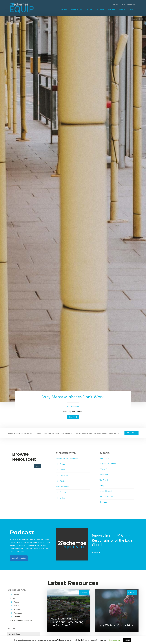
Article (63, 464)
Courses (116, 5)
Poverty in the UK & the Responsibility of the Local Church (113, 541)
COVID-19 (103, 469)
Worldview (104, 475)
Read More (73, 417)
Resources (76, 10)
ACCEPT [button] (127, 640)
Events (112, 10)
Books (62, 470)
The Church (104, 480)
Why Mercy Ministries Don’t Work (73, 397)
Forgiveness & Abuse (108, 464)
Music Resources (62, 487)
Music (90, 10)
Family (102, 486)
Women (100, 10)
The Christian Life (106, 497)
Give (131, 10)
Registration (131, 5)
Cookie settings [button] (115, 640)
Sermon (63, 492)
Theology (103, 502)
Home (64, 10)
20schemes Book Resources (67, 459)
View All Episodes (19, 558)
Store (122, 10)
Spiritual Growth (106, 491)
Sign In (123, 5)
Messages (64, 475)
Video (62, 498)
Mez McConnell (73, 407)
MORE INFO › (131, 433)
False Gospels (105, 459)
